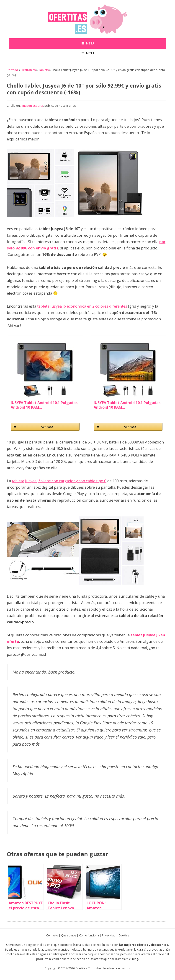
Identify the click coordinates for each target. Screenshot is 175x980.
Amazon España (32, 106)
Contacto (52, 935)
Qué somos (69, 935)
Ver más (47, 427)
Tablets (44, 70)
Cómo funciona (89, 935)
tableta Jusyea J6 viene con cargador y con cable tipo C (59, 481)
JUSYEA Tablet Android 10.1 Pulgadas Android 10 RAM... (44, 405)
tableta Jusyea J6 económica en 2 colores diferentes (82, 306)
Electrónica (28, 70)
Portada (12, 70)
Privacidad (109, 935)
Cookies (124, 935)
